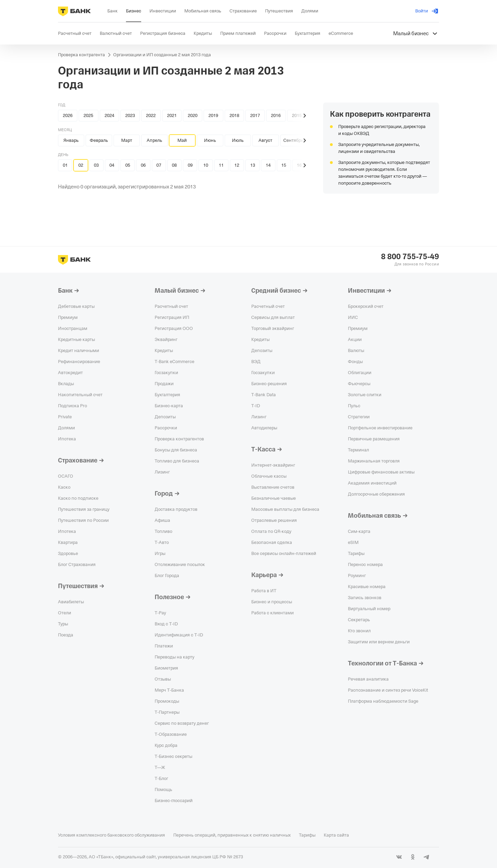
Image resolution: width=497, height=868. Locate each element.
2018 (234, 115)
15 (284, 165)
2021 (172, 115)
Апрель (154, 140)
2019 (213, 115)
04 (112, 165)
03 (96, 165)
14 (268, 165)
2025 (88, 115)
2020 (193, 115)
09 (190, 165)
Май (182, 140)
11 (221, 165)
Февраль (99, 140)
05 (128, 165)
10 (206, 165)
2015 (297, 115)
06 (143, 165)
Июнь (210, 140)
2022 (151, 115)
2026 (68, 115)
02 (81, 165)
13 (253, 165)
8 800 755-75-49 (410, 257)
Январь (71, 140)
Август (265, 140)
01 (65, 165)
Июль (238, 140)
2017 (255, 115)
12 (237, 165)
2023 (130, 115)
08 (174, 165)
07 (159, 165)
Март (127, 140)
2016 (276, 115)
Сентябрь (293, 140)
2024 (109, 115)
